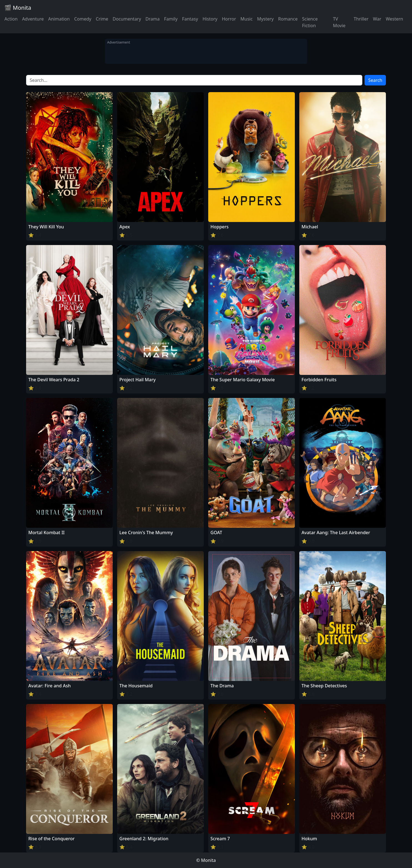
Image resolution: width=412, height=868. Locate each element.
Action (11, 19)
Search (375, 80)
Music (247, 19)
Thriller (361, 19)
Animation (59, 19)
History (210, 19)
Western (394, 19)
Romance (288, 19)
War (377, 19)
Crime (102, 19)
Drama (153, 19)
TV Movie (339, 22)
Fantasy (190, 19)
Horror (229, 19)
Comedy (83, 19)
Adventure (33, 19)
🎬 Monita (18, 8)
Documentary (127, 19)
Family (171, 19)
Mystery (265, 19)
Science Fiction (310, 22)
